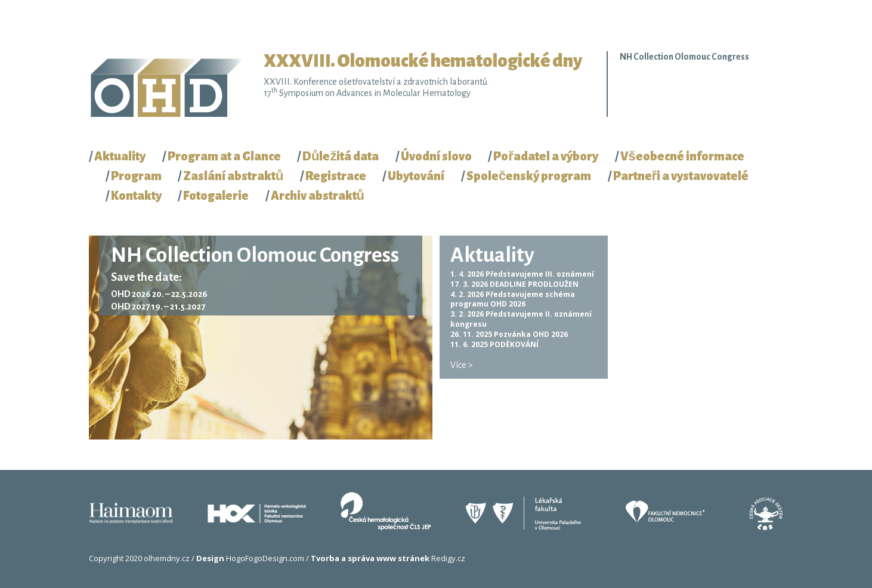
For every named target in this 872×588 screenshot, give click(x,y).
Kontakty (136, 196)
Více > (462, 365)
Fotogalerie (216, 196)
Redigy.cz (388, 558)
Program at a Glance (224, 156)
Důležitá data (341, 156)
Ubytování (416, 176)
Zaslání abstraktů (233, 176)
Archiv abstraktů (318, 196)
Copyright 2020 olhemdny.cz (139, 558)
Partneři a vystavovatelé (681, 176)
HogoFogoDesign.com (250, 558)
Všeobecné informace (682, 156)
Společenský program (529, 176)
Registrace (336, 176)
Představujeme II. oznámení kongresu (521, 319)
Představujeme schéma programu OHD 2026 (513, 299)
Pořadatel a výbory (546, 156)
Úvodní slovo (436, 156)
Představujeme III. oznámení (540, 274)
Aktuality (120, 156)
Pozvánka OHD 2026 (531, 334)
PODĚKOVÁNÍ (514, 344)
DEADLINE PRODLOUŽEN (534, 284)
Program (136, 176)
